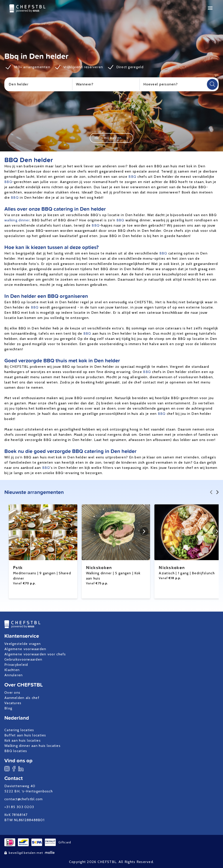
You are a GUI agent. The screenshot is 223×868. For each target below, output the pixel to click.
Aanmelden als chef (22, 698)
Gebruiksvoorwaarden (23, 659)
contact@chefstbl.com (24, 799)
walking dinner (17, 220)
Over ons (12, 693)
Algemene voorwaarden (25, 649)
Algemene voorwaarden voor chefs (35, 654)
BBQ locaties (16, 751)
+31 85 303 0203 (19, 807)
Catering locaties (19, 730)
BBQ (132, 177)
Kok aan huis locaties (23, 740)
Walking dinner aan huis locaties (32, 746)
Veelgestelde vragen (23, 644)
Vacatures (13, 703)
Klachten (12, 670)
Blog (8, 708)
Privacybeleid (16, 665)
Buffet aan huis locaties (25, 735)
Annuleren (14, 675)
